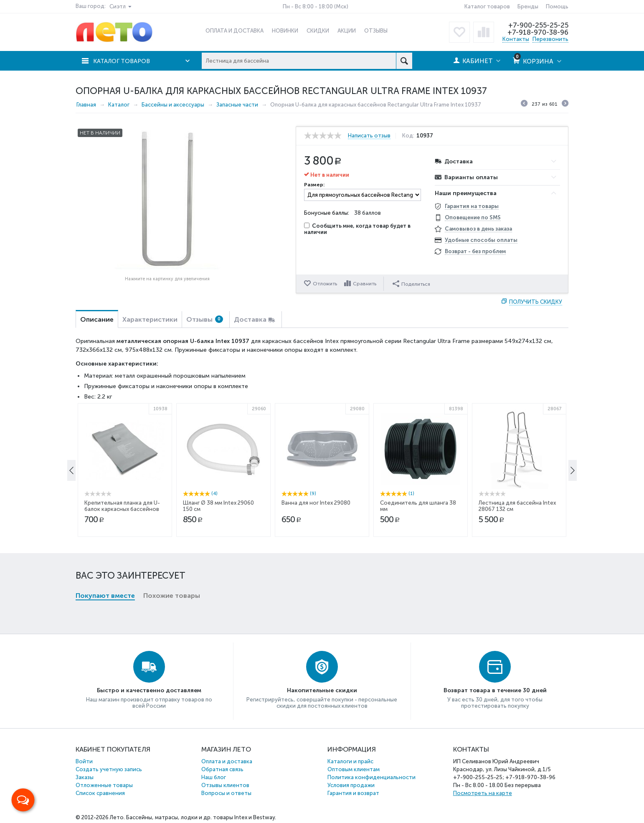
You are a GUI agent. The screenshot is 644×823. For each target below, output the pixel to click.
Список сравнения (100, 793)
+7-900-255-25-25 (538, 25)
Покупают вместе (105, 459)
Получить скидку (536, 302)
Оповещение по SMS (473, 217)
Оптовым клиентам (354, 769)
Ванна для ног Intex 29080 (316, 575)
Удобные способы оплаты (481, 240)
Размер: (314, 185)
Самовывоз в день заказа (478, 229)
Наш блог (214, 777)
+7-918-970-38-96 (537, 32)
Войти (84, 761)
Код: (409, 136)
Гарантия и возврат (353, 793)
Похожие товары (172, 459)
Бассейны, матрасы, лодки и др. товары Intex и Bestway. (201, 817)
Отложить (325, 284)
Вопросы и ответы (226, 793)
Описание (97, 319)
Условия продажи (351, 785)
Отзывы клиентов (225, 785)
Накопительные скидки (322, 690)
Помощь (557, 6)
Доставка (250, 319)
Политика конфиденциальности (371, 777)
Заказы (85, 777)
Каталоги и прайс (350, 761)
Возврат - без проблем (475, 251)
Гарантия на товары (472, 206)
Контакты (516, 39)
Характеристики (150, 319)
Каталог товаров (487, 6)
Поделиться (412, 283)
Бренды (528, 6)
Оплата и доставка (227, 761)
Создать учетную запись (109, 769)
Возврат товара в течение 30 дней (495, 690)
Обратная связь (222, 769)
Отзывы (205, 319)
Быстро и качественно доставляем (149, 690)
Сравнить (365, 284)
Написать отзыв (369, 136)
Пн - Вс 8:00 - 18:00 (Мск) (316, 6)
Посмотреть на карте (483, 793)
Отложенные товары (104, 785)
